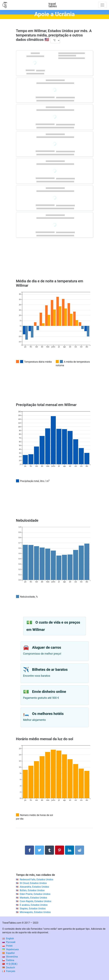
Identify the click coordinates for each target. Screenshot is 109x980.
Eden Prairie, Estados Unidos (35, 894)
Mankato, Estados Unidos (33, 898)
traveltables (53, 5)
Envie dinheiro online (49, 692)
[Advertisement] (55, 263)
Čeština (8, 960)
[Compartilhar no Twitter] (39, 850)
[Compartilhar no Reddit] (80, 850)
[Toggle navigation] (102, 5)
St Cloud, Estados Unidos (33, 883)
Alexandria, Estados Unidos (34, 887)
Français (9, 971)
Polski (7, 946)
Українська (10, 949)
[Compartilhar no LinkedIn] (70, 850)
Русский (9, 942)
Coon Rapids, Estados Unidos (35, 901)
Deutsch (9, 968)
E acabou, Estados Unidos (34, 905)
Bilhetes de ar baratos (50, 670)
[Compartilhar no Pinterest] (60, 850)
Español (8, 953)
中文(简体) (10, 964)
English (8, 938)
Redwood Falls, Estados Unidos (36, 880)
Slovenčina (10, 957)
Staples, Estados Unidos (33, 909)
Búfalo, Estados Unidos (32, 890)
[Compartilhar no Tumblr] (49, 850)
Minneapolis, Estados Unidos (35, 912)
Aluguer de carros (47, 647)
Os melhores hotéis (48, 714)
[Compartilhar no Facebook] (29, 850)
